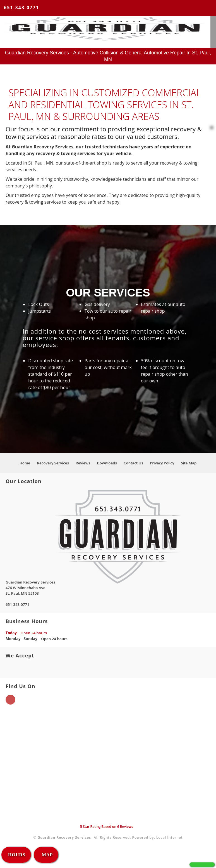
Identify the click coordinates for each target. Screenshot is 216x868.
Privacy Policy (162, 463)
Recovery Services (53, 463)
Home (25, 463)
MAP (47, 855)
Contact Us (133, 463)
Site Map (189, 463)
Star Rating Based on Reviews (107, 827)
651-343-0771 (21, 8)
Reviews (83, 463)
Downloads (107, 463)
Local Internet (170, 837)
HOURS (17, 855)
